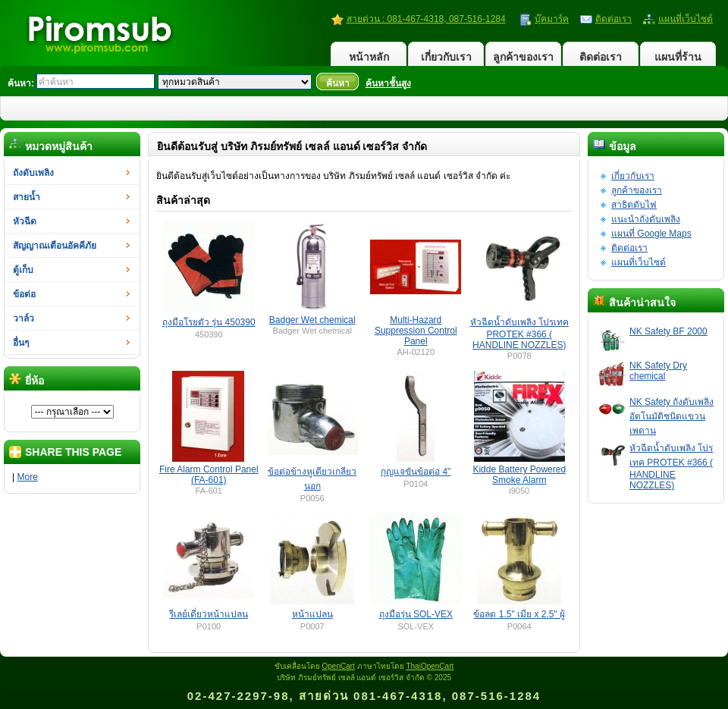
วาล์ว (24, 318)
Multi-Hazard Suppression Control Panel (416, 331)
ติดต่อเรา (613, 19)
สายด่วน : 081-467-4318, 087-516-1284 (426, 19)
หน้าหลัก (369, 57)
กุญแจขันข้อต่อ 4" (416, 472)
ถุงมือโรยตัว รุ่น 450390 (209, 322)
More (27, 477)
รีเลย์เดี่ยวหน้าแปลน (209, 614)
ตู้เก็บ (23, 270)
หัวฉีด (25, 221)
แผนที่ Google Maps (651, 234)
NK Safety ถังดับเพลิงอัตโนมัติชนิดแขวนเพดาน (672, 416)
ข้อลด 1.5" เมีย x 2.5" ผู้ (519, 614)
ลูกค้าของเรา (523, 57)
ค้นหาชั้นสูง (388, 83)
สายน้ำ (27, 197)
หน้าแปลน (312, 614)
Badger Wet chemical (312, 320)
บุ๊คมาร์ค (552, 19)
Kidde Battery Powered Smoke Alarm (519, 475)
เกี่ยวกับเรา (446, 57)
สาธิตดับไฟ (634, 205)
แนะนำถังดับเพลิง (646, 219)
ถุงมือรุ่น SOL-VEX (416, 614)
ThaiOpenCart (430, 666)
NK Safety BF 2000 (668, 331)
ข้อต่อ (24, 294)
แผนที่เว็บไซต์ (686, 19)
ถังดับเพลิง (33, 173)
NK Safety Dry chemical (658, 371)
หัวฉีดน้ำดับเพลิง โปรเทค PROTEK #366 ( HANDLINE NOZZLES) (671, 467)
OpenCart (339, 666)
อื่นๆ (21, 343)
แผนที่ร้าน (678, 57)
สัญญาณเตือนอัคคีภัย (55, 246)
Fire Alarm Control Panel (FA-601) (209, 475)
